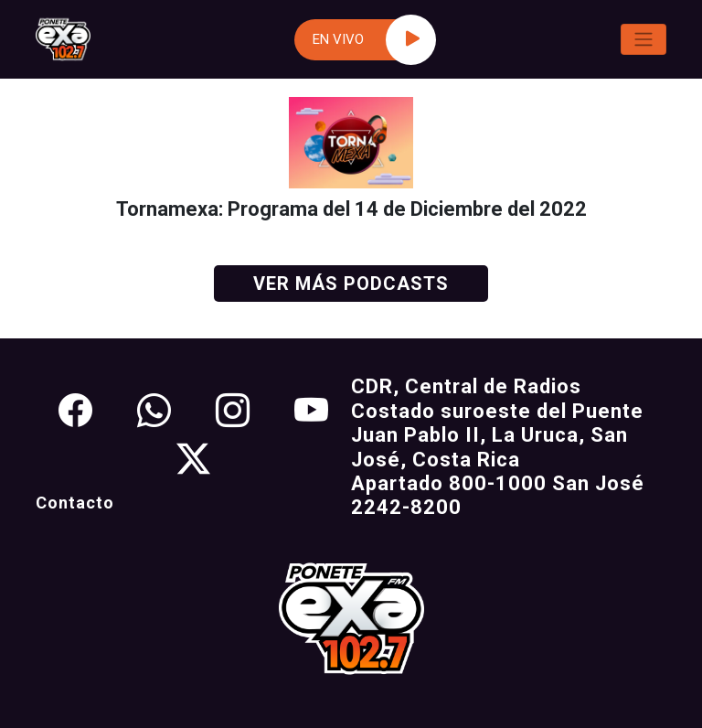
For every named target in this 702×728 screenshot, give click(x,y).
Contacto (75, 503)
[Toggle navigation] (643, 39)
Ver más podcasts (351, 284)
